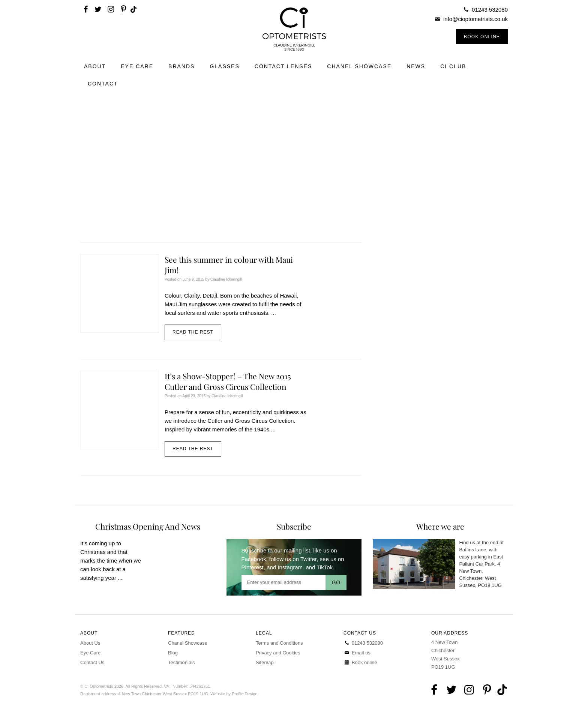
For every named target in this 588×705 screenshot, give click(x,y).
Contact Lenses (283, 66)
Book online (360, 662)
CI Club (453, 66)
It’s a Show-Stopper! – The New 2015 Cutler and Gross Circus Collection (228, 381)
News (416, 66)
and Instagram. (285, 567)
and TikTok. (320, 567)
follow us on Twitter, (294, 559)
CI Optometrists (294, 29)
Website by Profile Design (234, 694)
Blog (173, 653)
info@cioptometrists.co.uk (475, 19)
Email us (357, 653)
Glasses (224, 66)
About (95, 66)
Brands (181, 66)
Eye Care (137, 66)
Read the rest (193, 332)
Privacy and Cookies (278, 653)
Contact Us (92, 662)
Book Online (482, 37)
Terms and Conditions (279, 643)
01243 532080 (490, 10)
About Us (90, 643)
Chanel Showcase (359, 66)
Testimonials (181, 662)
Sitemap (265, 662)
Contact (103, 84)
